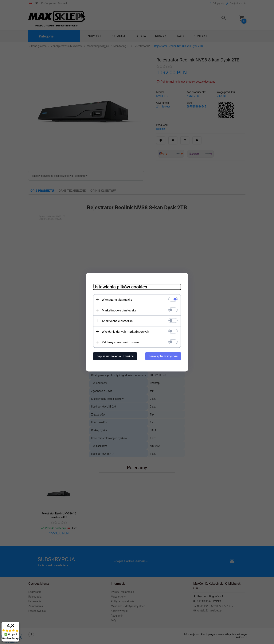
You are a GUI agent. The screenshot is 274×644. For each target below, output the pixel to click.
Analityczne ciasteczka (117, 321)
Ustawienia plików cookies (120, 287)
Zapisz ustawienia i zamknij (115, 356)
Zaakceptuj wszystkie (163, 356)
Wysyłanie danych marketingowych (125, 332)
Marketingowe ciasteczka (119, 310)
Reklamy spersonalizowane (120, 342)
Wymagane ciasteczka (117, 300)
